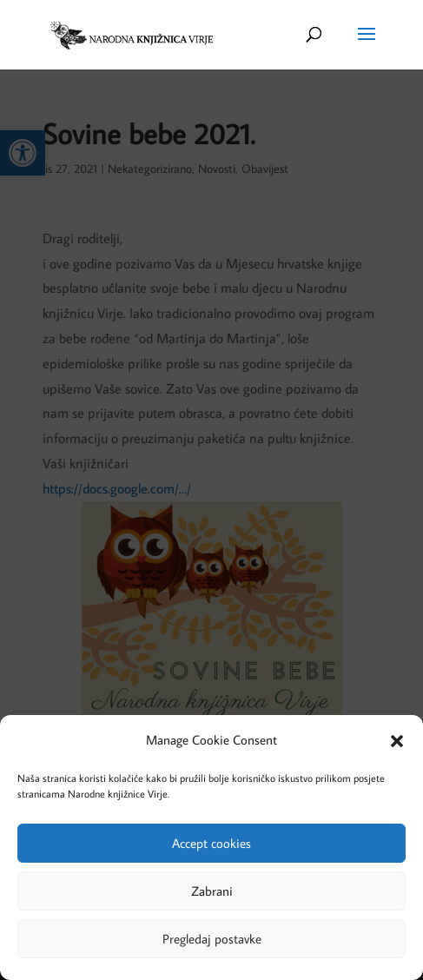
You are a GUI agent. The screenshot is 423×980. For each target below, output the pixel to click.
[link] (131, 33)
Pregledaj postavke (212, 939)
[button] (397, 741)
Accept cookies (211, 843)
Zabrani (212, 891)
